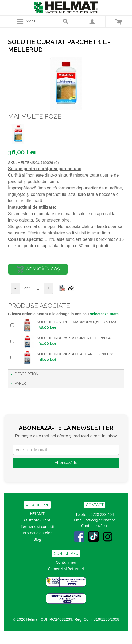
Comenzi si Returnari (66, 569)
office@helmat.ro (100, 520)
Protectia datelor (37, 533)
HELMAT (37, 514)
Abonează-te (66, 463)
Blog (37, 539)
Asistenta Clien (36, 520)
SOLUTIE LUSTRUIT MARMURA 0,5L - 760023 (76, 322)
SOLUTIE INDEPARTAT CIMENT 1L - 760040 (75, 338)
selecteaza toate (104, 314)
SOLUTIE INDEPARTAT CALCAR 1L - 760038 (75, 354)
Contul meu (66, 562)
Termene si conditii (37, 526)
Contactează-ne (95, 526)
